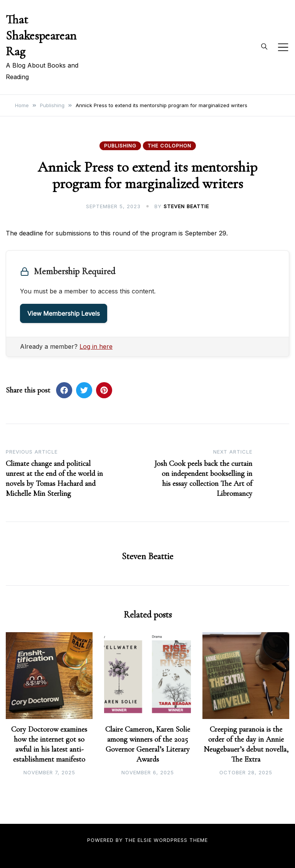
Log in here (96, 346)
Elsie (145, 840)
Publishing (120, 146)
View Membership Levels (64, 313)
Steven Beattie (186, 206)
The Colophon (169, 146)
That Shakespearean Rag (41, 35)
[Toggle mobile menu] (283, 47)
